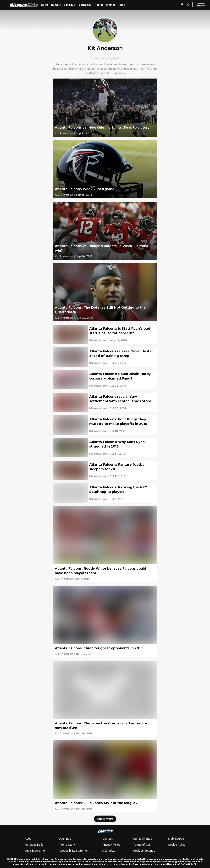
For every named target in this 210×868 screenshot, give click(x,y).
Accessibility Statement (74, 851)
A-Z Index (109, 851)
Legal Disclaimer (35, 851)
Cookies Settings (144, 851)
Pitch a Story (67, 845)
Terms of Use (142, 845)
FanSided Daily (34, 845)
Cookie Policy (177, 845)
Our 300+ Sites (143, 839)
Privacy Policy (111, 845)
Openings (65, 839)
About (29, 839)
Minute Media (23, 859)
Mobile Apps (176, 839)
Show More (105, 819)
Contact (108, 839)
